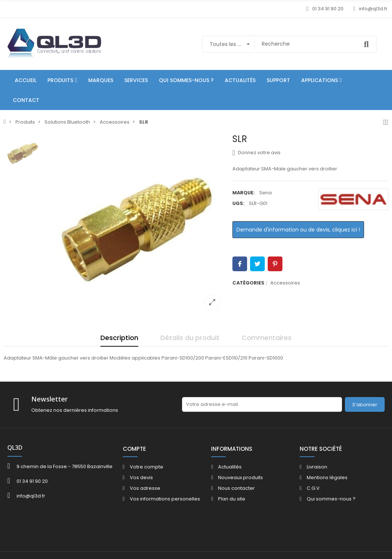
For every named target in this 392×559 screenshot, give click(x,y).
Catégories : (250, 283)
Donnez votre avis (256, 153)
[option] (135, 224)
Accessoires (285, 283)
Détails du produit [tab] (190, 338)
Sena (266, 193)
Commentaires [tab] (267, 338)
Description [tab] (119, 338)
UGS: (238, 203)
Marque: (243, 193)
